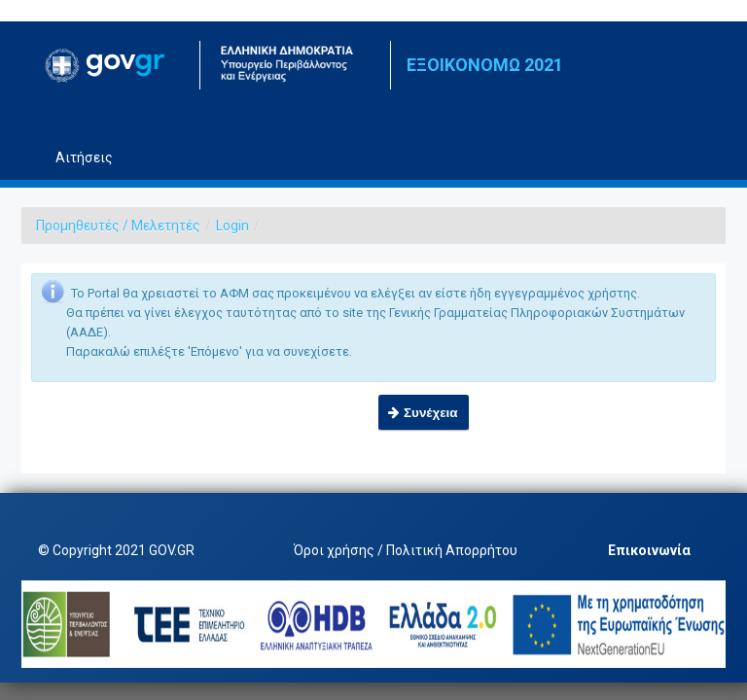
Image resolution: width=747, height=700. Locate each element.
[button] (424, 413)
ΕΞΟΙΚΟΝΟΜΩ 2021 (485, 65)
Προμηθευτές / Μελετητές (118, 226)
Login (232, 226)
